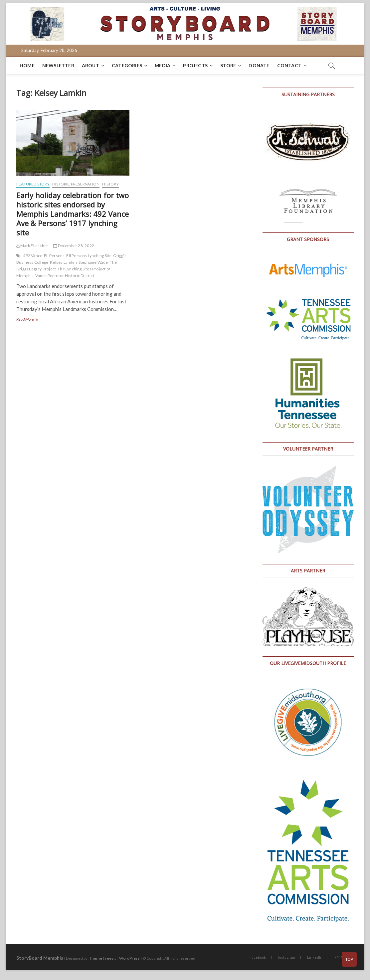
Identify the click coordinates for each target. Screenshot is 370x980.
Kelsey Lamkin (63, 262)
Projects (195, 65)
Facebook (258, 957)
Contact (289, 65)
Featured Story (33, 184)
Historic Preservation (76, 184)
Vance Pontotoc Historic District (65, 276)
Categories (127, 65)
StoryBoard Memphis (40, 958)
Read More (34, 320)
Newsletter (58, 65)
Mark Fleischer (32, 246)
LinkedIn (315, 957)
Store (228, 65)
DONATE (259, 65)
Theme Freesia (103, 958)
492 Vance (33, 256)
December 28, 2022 (74, 246)
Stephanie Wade (93, 262)
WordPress (129, 958)
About (91, 65)
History (110, 184)
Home (27, 65)
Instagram (286, 957)
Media (163, 65)
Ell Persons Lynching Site (89, 256)
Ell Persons (54, 256)
